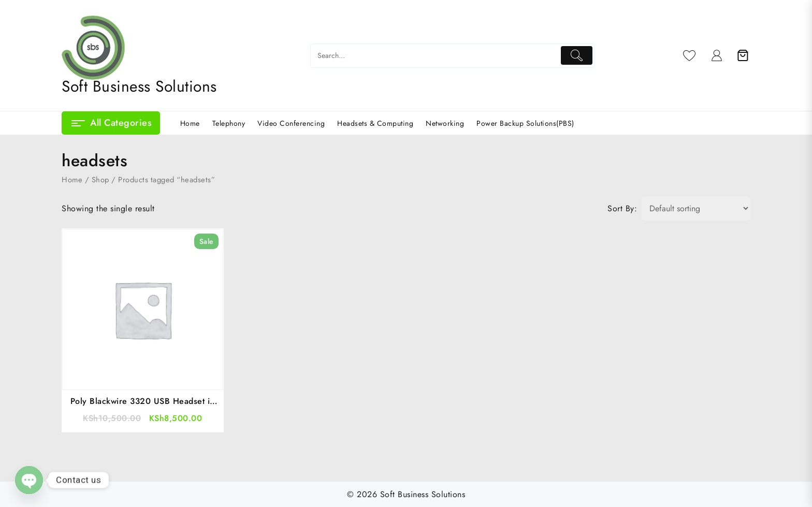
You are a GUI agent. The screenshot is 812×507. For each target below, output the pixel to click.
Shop (100, 180)
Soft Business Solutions (139, 86)
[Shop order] (696, 208)
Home (72, 180)
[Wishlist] (690, 55)
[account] (717, 55)
